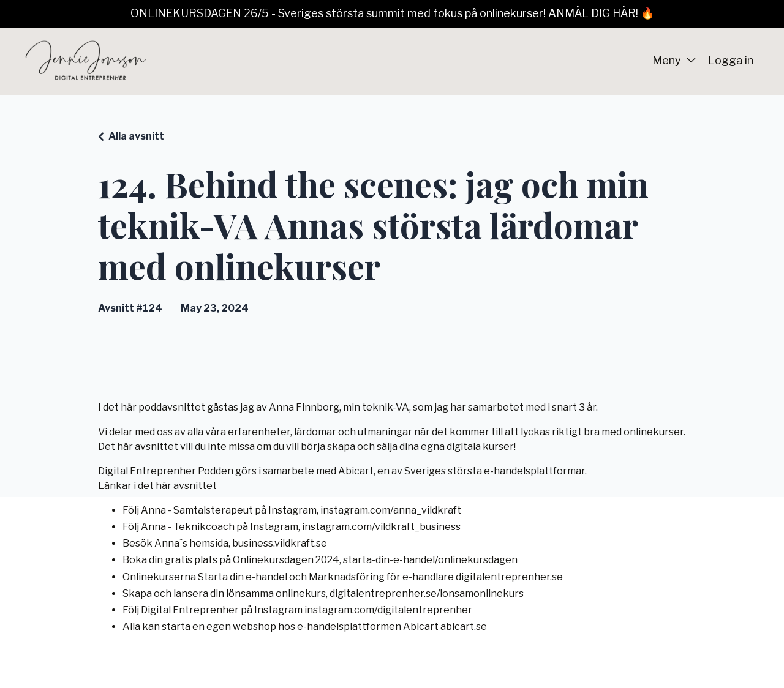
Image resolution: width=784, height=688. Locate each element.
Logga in (731, 60)
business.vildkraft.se (280, 543)
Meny (674, 60)
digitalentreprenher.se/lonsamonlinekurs (427, 593)
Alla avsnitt (136, 136)
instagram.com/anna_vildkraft (391, 510)
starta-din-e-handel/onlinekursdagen (430, 560)
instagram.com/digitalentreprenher (388, 610)
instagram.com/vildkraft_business (381, 527)
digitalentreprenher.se (509, 577)
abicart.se (464, 626)
